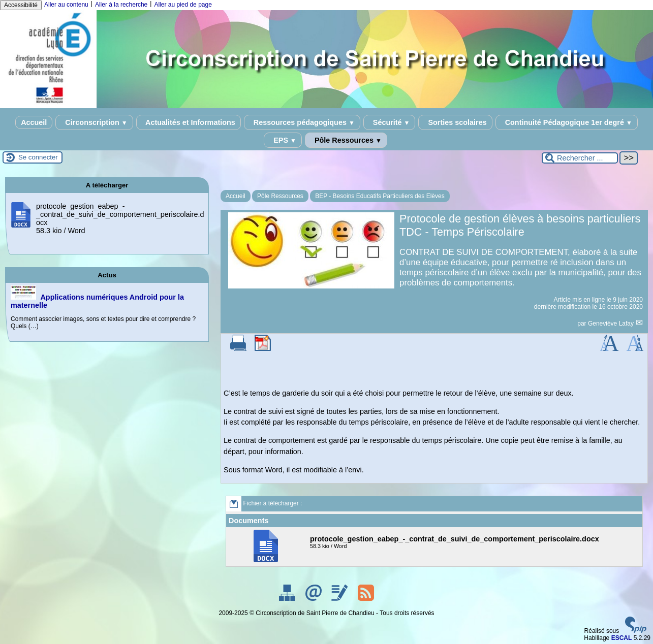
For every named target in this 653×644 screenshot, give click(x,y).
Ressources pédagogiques (302, 122)
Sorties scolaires (455, 122)
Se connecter (38, 157)
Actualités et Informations (189, 122)
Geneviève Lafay (612, 324)
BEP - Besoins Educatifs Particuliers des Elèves (380, 196)
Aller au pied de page (183, 5)
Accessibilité (21, 5)
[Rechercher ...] (580, 158)
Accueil (34, 122)
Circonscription (94, 122)
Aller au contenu (66, 5)
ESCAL (622, 638)
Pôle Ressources (346, 140)
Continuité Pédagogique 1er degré (567, 122)
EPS (283, 140)
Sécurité (390, 122)
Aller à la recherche (121, 5)
